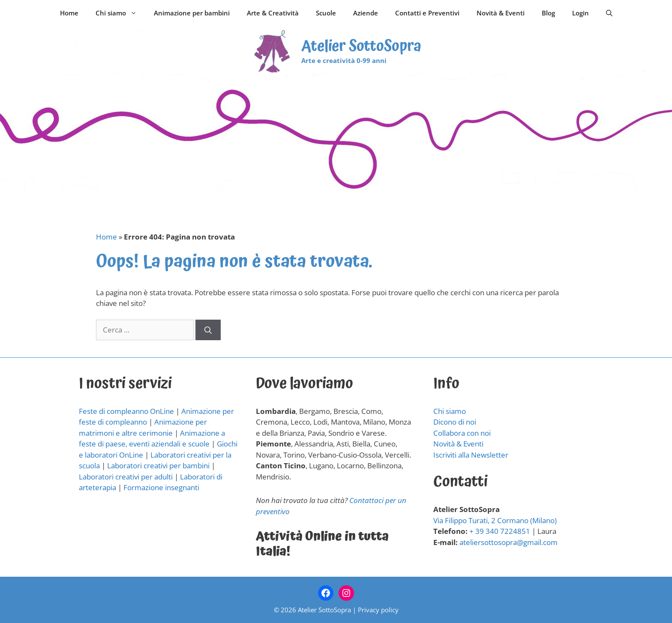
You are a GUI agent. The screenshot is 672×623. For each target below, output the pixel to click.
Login (580, 13)
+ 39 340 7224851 (500, 531)
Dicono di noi (455, 422)
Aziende (366, 13)
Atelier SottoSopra (361, 46)
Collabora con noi (462, 433)
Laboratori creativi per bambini (158, 466)
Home (69, 13)
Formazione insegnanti (161, 487)
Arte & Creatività (273, 13)
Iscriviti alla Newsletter (471, 455)
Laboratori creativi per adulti (126, 477)
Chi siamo (120, 13)
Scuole (326, 13)
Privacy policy (378, 610)
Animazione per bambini (192, 13)
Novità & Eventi (501, 13)
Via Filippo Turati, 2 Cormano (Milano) (495, 520)
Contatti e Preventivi (427, 13)
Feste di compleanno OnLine (126, 411)
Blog (548, 13)
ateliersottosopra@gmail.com (508, 542)
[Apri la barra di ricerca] (609, 13)
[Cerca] (208, 330)
